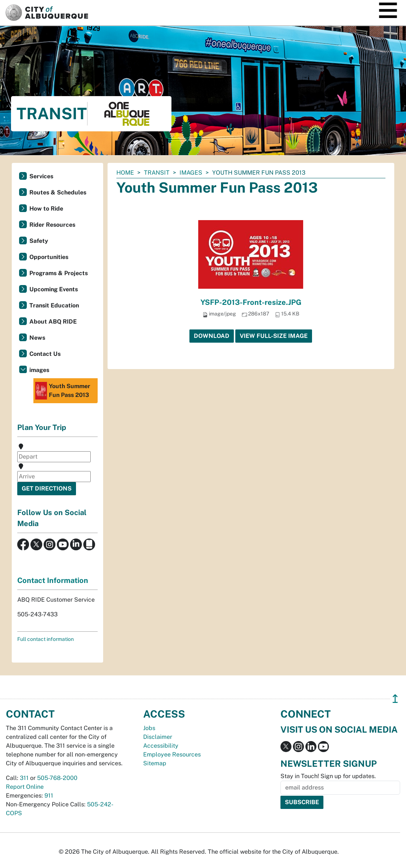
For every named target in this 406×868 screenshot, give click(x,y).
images (191, 173)
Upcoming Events (54, 289)
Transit (157, 173)
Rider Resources (52, 225)
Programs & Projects (59, 273)
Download (212, 336)
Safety (39, 241)
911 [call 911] (49, 796)
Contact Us (45, 354)
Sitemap (155, 763)
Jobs (149, 728)
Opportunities (49, 257)
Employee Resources (172, 754)
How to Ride (46, 209)
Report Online (25, 787)
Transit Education (54, 305)
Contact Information (53, 580)
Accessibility (161, 746)
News (37, 338)
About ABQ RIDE (53, 322)
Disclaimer (158, 737)
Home (125, 173)
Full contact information (46, 639)
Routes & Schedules (58, 192)
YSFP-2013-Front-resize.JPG (251, 302)
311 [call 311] (24, 778)
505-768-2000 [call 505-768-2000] (57, 778)
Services (41, 176)
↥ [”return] (395, 699)
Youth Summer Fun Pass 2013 (63, 391)
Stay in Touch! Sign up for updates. (328, 776)
